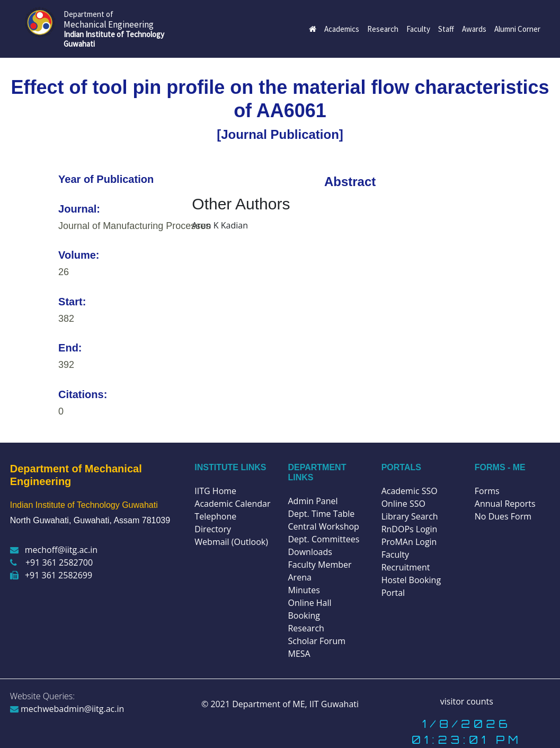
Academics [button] (342, 29)
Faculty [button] (418, 29)
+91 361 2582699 (51, 575)
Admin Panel (313, 501)
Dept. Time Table (321, 514)
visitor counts (467, 701)
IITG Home (215, 491)
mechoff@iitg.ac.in (54, 550)
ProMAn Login (409, 542)
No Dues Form (503, 516)
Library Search (410, 516)
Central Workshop (323, 526)
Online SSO (403, 504)
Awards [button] (474, 29)
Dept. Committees (323, 539)
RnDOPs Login (410, 529)
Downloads (310, 552)
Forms (487, 491)
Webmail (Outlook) (231, 542)
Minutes (304, 590)
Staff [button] (446, 29)
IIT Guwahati (333, 704)
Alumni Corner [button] (517, 29)
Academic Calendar (232, 504)
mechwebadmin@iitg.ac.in (67, 709)
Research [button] (383, 29)
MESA (299, 654)
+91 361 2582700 (51, 562)
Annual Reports (505, 504)
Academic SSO (410, 491)
